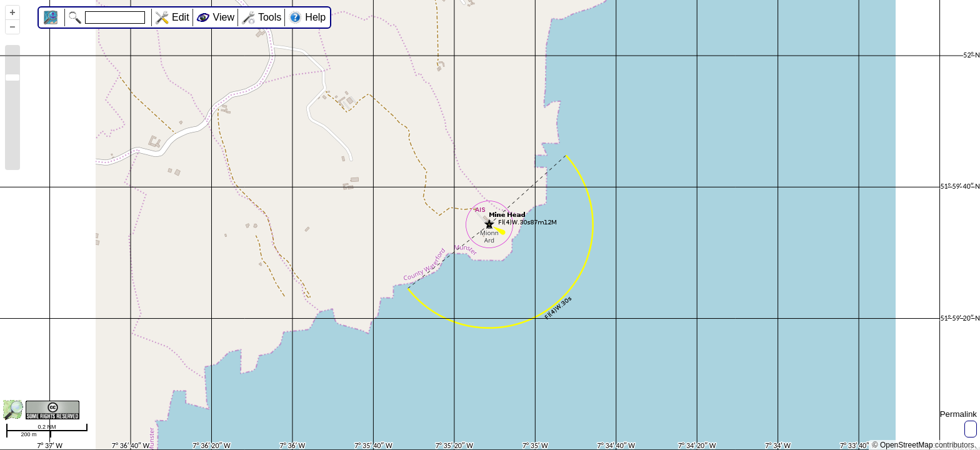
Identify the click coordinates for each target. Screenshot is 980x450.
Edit (181, 17)
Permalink (958, 414)
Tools (270, 17)
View (224, 17)
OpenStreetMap (907, 445)
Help (315, 17)
